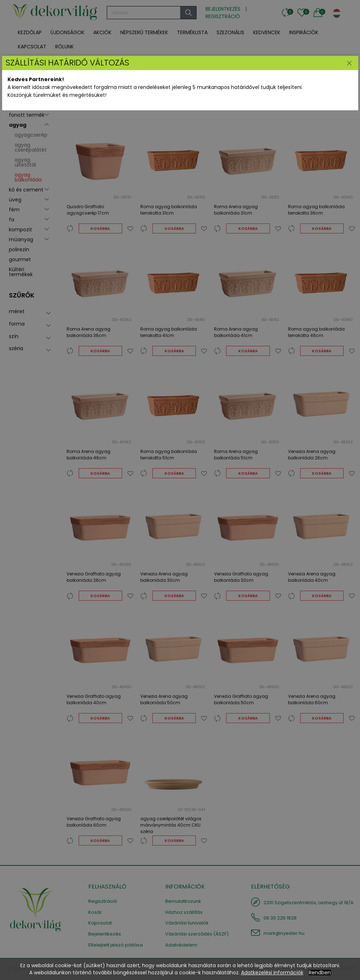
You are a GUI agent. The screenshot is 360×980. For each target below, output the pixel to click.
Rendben (320, 973)
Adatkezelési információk (272, 973)
